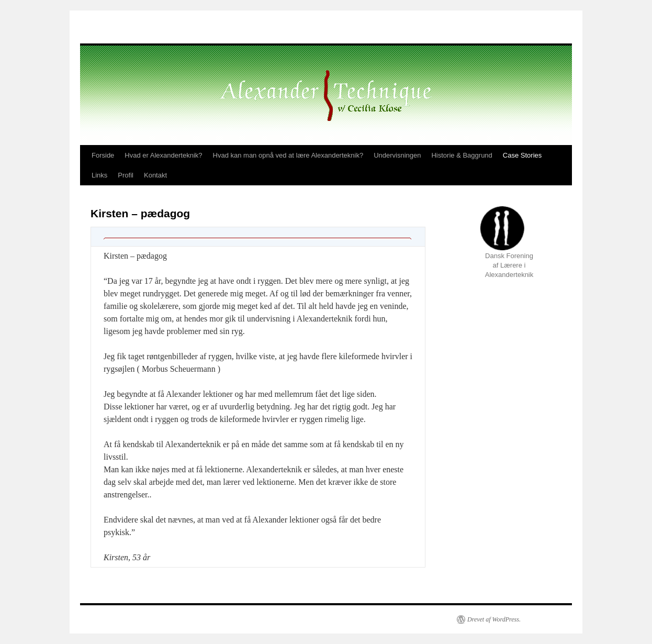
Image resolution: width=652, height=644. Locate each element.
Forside (103, 155)
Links (99, 175)
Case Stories (522, 155)
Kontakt (155, 175)
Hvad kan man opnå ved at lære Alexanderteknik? (288, 155)
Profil (126, 175)
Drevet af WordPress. (494, 619)
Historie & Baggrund (462, 155)
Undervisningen (397, 155)
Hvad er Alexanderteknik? (163, 155)
